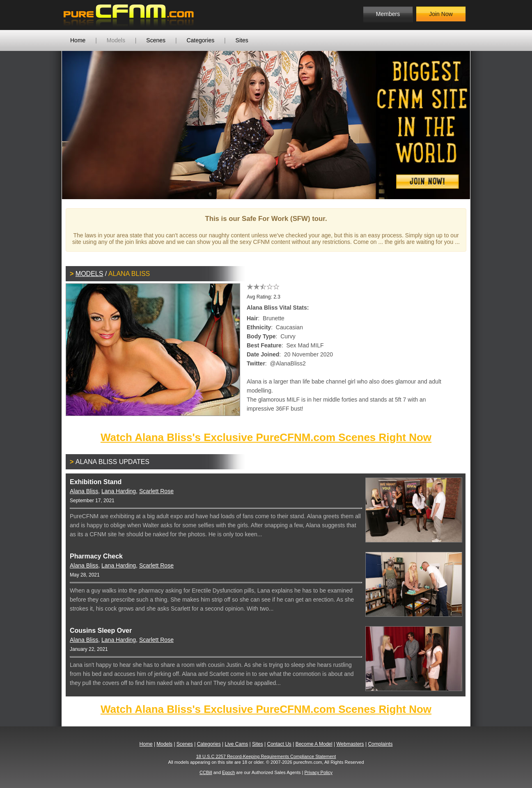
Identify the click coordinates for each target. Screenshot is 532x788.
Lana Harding (119, 491)
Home (78, 40)
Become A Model (314, 744)
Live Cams (237, 744)
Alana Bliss (84, 491)
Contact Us (279, 744)
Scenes (156, 40)
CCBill (206, 772)
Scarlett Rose (156, 491)
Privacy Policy (318, 772)
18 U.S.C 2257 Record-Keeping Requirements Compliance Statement (266, 756)
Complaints (380, 744)
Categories (200, 40)
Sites (242, 40)
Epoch (228, 772)
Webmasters (350, 744)
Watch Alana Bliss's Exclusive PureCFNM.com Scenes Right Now (266, 437)
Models (116, 40)
